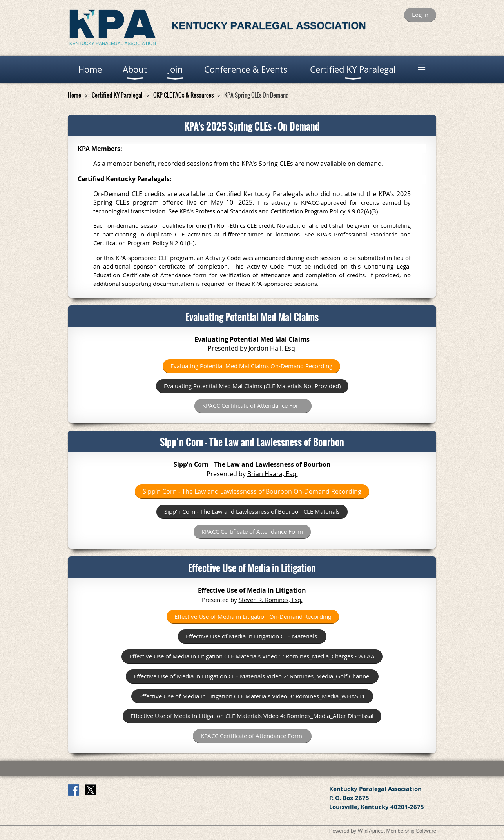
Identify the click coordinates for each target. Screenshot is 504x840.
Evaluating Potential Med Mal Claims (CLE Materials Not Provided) (252, 386)
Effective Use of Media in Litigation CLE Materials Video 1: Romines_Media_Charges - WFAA (252, 656)
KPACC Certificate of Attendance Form (253, 405)
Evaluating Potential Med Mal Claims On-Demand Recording (251, 366)
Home (74, 95)
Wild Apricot (371, 831)
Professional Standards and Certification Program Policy (270, 211)
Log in (420, 15)
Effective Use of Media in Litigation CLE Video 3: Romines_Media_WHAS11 (252, 696)
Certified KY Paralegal (117, 95)
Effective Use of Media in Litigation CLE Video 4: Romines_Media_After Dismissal (252, 716)
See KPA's (319, 234)
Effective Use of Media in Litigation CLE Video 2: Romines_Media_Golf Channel (252, 676)
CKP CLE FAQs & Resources (183, 95)
